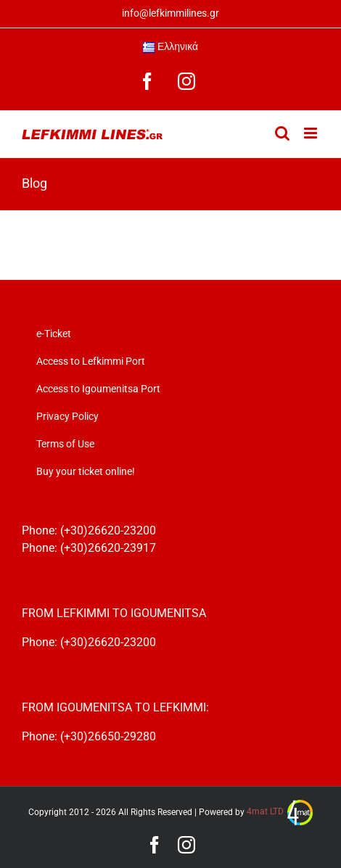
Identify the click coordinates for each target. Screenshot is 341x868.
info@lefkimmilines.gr (170, 13)
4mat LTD (280, 811)
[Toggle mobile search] (282, 133)
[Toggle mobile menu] (312, 133)
